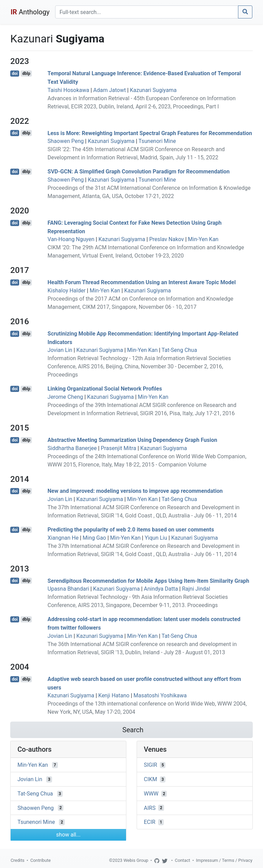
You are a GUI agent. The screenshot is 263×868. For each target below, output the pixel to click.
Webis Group (136, 860)
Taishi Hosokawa (68, 90)
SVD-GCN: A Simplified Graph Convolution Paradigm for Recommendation (139, 172)
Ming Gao (94, 538)
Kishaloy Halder (67, 291)
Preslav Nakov (167, 239)
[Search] (147, 12)
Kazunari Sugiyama (153, 90)
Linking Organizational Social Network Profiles (105, 389)
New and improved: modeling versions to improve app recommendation (135, 491)
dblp (26, 74)
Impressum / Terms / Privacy (224, 860)
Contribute (40, 860)
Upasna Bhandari (68, 589)
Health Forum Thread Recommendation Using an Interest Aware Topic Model (142, 282)
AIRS (150, 808)
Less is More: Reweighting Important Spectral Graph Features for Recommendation (150, 133)
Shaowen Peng (66, 141)
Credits (17, 860)
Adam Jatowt (109, 90)
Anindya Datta (161, 589)
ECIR (150, 822)
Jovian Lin (60, 350)
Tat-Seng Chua (179, 350)
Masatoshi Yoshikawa (160, 695)
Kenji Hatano (114, 695)
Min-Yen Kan (203, 239)
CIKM (151, 779)
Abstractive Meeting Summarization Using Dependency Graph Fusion (132, 440)
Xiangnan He (63, 538)
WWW (151, 794)
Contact (183, 860)
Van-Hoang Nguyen (71, 239)
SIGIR (151, 765)
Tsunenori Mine (157, 141)
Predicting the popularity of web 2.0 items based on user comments (131, 530)
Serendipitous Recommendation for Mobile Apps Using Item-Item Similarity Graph (148, 581)
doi (15, 74)
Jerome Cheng (65, 397)
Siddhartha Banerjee (72, 448)
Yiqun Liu (156, 538)
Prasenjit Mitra (118, 448)
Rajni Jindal (196, 589)
